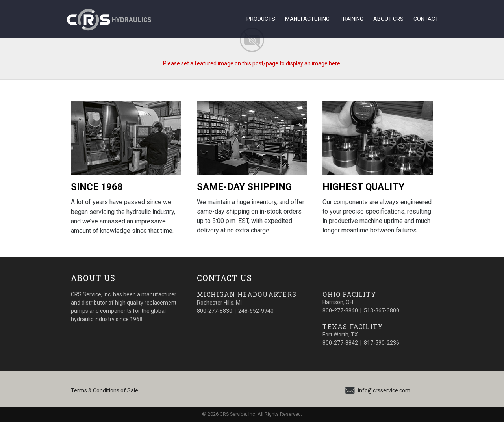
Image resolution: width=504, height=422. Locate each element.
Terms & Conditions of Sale (105, 390)
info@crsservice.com (384, 390)
